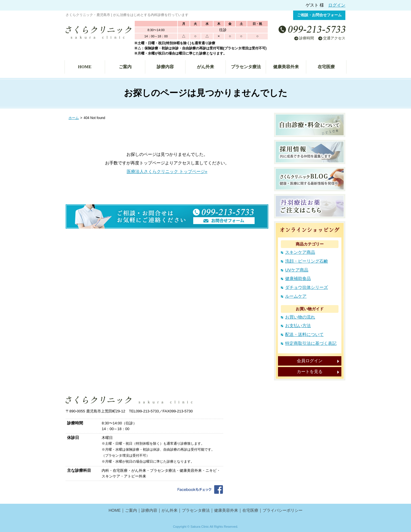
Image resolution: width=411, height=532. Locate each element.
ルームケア (296, 296)
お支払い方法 (298, 326)
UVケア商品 (297, 270)
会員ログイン (310, 361)
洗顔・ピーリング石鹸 (307, 261)
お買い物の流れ (300, 317)
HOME (85, 67)
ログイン (337, 5)
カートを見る (310, 371)
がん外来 (205, 67)
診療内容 (165, 67)
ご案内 (125, 67)
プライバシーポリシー (283, 510)
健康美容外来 (286, 67)
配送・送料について (304, 334)
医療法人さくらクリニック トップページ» (167, 171)
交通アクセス (334, 38)
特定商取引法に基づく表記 (311, 343)
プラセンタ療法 (246, 67)
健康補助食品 (298, 278)
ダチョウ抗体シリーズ (307, 287)
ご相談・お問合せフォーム (319, 15)
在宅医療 (326, 67)
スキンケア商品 (300, 252)
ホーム (74, 118)
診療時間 (307, 38)
